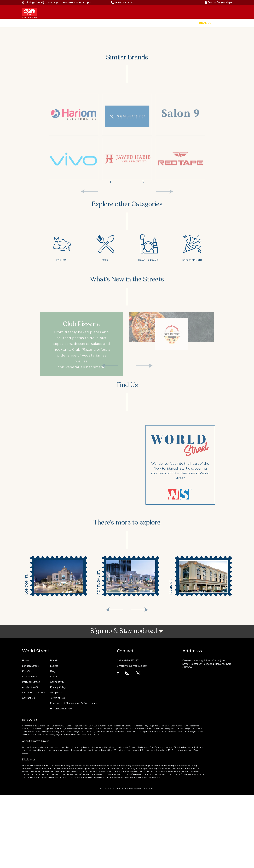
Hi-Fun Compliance (61, 709)
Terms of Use (58, 698)
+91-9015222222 (122, 2)
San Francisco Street (34, 693)
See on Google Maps (218, 2)
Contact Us (242, 23)
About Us (55, 677)
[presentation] (114, 610)
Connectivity (57, 682)
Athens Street (30, 677)
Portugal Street (31, 682)
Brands (205, 23)
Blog (53, 671)
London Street (30, 666)
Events (222, 23)
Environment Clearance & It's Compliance (74, 703)
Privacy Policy (58, 687)
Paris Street (29, 671)
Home (190, 23)
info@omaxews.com (136, 666)
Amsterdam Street (33, 687)
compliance (57, 693)
